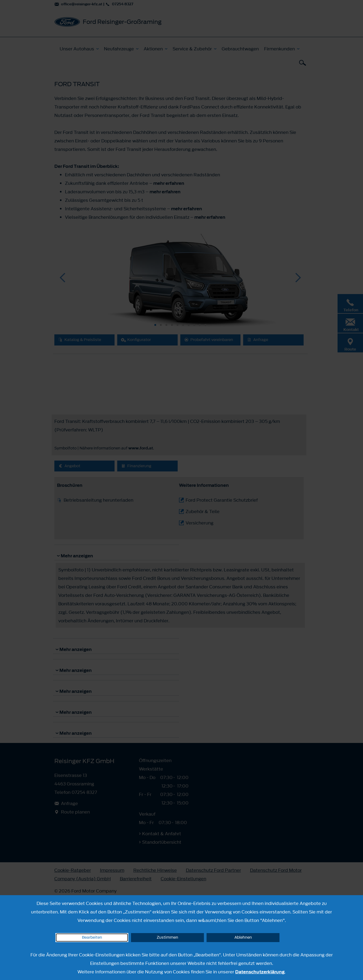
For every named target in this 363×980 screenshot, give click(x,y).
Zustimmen (167, 937)
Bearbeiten (92, 937)
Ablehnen (243, 937)
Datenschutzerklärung (260, 972)
